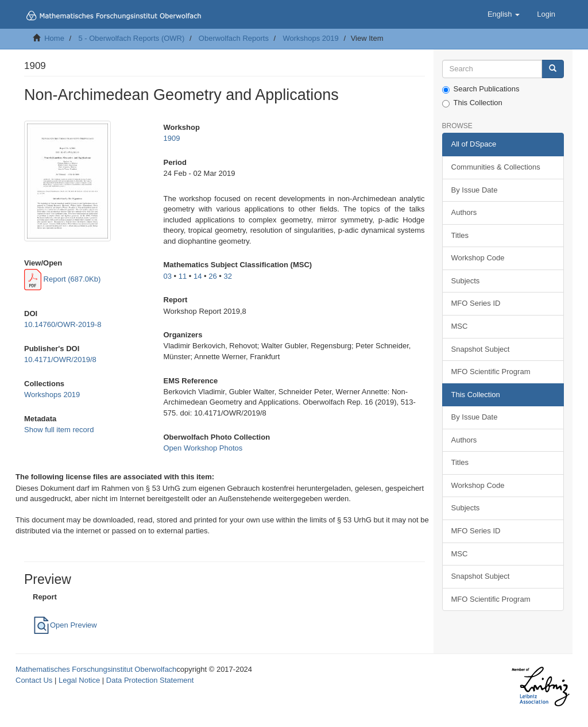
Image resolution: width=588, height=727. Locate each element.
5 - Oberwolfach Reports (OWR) (131, 38)
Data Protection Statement (150, 680)
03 (168, 276)
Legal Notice (79, 680)
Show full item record (59, 430)
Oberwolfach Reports (234, 38)
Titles (460, 235)
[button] (504, 14)
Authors (464, 212)
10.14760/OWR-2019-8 (63, 324)
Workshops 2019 (310, 38)
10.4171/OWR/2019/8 (60, 359)
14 (198, 276)
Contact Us (34, 680)
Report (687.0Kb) (62, 279)
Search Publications (481, 89)
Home (54, 38)
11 (183, 276)
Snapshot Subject (481, 349)
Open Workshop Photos (203, 448)
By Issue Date (475, 190)
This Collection (472, 103)
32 (228, 276)
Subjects (466, 281)
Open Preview (65, 625)
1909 (172, 138)
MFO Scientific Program (491, 372)
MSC (460, 326)
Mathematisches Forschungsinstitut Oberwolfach (96, 669)
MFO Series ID (476, 303)
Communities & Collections (496, 167)
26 (212, 276)
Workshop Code (478, 258)
